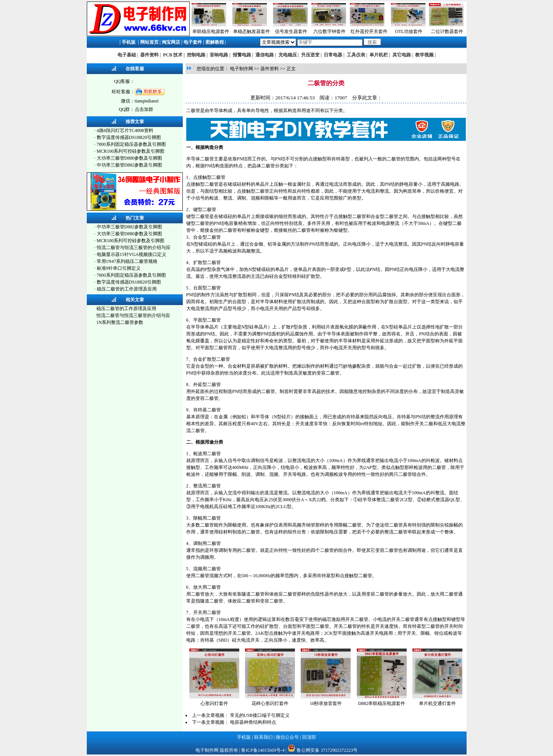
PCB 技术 (173, 55)
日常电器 (333, 55)
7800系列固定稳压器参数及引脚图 (131, 144)
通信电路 (265, 55)
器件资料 (149, 55)
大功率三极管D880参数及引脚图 (130, 158)
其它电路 (402, 55)
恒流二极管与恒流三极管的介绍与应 (134, 248)
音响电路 (219, 55)
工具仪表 (356, 55)
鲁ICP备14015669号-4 (263, 750)
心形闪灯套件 (214, 703)
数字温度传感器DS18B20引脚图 (129, 137)
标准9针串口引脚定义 (119, 268)
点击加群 (144, 109)
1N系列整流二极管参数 (120, 322)
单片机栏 (379, 55)
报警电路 (242, 55)
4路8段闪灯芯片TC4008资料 (125, 130)
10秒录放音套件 (326, 703)
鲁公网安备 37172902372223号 (327, 750)
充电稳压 (288, 55)
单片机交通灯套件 (437, 703)
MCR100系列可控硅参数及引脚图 (131, 151)
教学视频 (424, 55)
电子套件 (193, 42)
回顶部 (309, 737)
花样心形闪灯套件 (270, 703)
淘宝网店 (171, 42)
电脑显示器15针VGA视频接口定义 (132, 254)
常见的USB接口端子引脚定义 (260, 715)
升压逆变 (310, 55)
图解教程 (215, 42)
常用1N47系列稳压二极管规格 (127, 261)
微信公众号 (287, 737)
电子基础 (127, 55)
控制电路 (196, 55)
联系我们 (263, 737)
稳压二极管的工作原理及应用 (127, 289)
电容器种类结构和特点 (253, 722)
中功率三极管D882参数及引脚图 (130, 165)
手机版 (129, 42)
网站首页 (149, 42)
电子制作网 (242, 69)
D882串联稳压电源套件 (382, 703)
